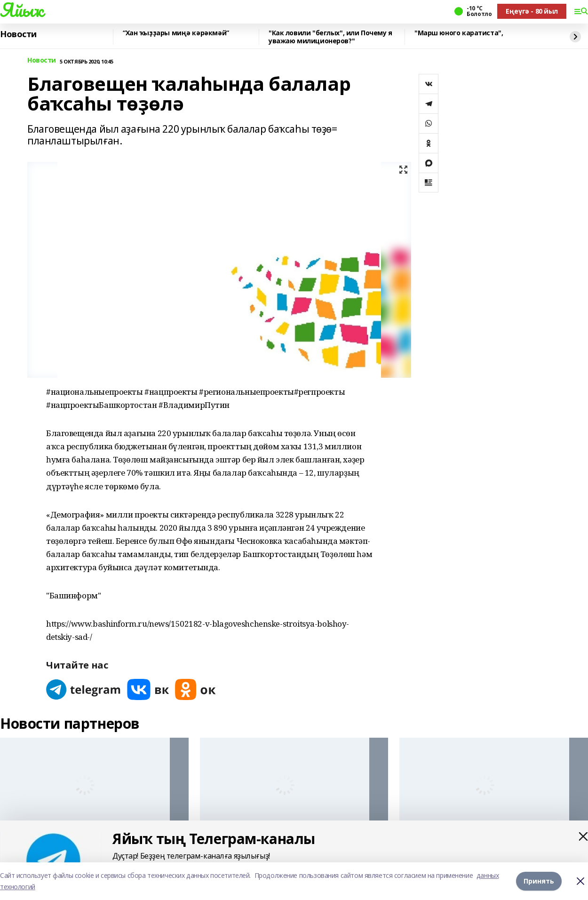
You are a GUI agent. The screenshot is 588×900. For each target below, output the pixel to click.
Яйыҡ (21, 10)
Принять (539, 881)
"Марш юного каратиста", (459, 33)
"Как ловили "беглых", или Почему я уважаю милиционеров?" (330, 37)
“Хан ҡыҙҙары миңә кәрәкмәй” (176, 33)
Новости (18, 34)
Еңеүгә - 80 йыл (532, 11)
